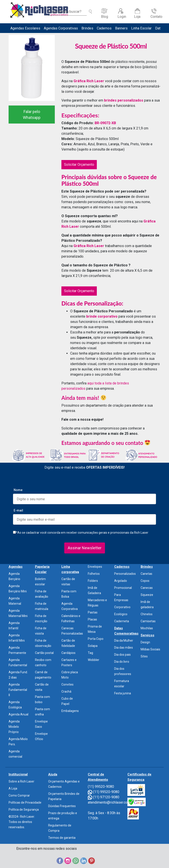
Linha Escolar (141, 28)
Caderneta (122, 621)
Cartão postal (44, 653)
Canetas (146, 574)
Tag (90, 653)
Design (145, 642)
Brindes (87, 28)
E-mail (18, 510)
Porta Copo (96, 639)
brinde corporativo (101, 316)
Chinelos (147, 614)
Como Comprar (19, 795)
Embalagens (70, 711)
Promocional (123, 588)
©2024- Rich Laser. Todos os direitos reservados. (22, 822)
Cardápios (68, 653)
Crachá (66, 691)
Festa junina (123, 693)
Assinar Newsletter (85, 548)
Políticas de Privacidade (25, 802)
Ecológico (121, 614)
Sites (144, 656)
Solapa (93, 646)
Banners (121, 28)
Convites (67, 684)
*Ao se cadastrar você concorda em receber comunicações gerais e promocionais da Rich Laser (81, 533)
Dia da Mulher (124, 641)
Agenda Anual (18, 714)
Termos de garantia (62, 838)
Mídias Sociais (150, 649)
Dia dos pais (122, 655)
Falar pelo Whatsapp (32, 115)
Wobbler (94, 660)
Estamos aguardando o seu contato (106, 443)
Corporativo (122, 607)
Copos (145, 581)
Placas (92, 619)
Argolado (121, 581)
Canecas (147, 588)
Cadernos (104, 28)
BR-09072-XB (105, 123)
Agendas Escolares (25, 28)
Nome (18, 490)
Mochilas (147, 628)
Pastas (93, 612)
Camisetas (148, 621)
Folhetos (94, 574)
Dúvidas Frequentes (62, 806)
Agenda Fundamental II (18, 690)
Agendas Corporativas (61, 28)
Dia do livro (122, 662)
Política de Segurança (24, 810)
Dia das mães (124, 648)
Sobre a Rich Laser (21, 781)
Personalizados (125, 574)
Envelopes (95, 567)
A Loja (13, 788)
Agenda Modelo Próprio (14, 727)
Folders (93, 581)
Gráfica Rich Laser (89, 81)
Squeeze (147, 595)
